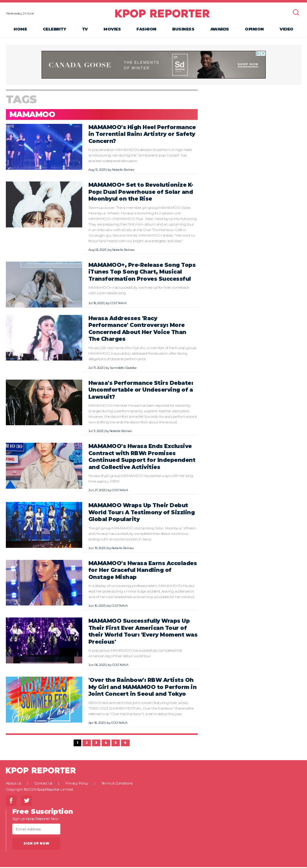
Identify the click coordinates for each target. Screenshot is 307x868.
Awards (220, 30)
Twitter (27, 802)
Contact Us (43, 784)
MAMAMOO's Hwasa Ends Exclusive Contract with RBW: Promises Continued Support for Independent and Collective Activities (142, 458)
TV (85, 30)
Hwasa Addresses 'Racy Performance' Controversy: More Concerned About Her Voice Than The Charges (137, 330)
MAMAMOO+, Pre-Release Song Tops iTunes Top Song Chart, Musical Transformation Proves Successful (142, 273)
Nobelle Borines (123, 171)
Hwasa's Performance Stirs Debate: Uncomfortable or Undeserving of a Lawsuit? (141, 391)
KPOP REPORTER (162, 14)
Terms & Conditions (117, 784)
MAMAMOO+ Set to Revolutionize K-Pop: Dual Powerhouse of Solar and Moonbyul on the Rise (141, 193)
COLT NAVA (118, 304)
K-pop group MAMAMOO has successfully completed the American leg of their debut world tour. (135, 654)
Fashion (146, 30)
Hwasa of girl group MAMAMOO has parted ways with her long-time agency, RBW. (141, 480)
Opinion (254, 30)
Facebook (11, 802)
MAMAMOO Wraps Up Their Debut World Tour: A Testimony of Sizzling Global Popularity (142, 513)
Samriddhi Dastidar (123, 369)
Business (183, 30)
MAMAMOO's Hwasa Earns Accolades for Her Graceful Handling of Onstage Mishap (143, 571)
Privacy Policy (77, 784)
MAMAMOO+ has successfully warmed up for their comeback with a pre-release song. (139, 291)
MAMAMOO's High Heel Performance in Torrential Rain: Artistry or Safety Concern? (142, 135)
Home (20, 30)
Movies (112, 30)
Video (287, 30)
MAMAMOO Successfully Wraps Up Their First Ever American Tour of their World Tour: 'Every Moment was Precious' (143, 632)
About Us (14, 784)
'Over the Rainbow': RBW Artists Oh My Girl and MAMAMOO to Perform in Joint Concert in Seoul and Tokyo (143, 688)
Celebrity (55, 30)
